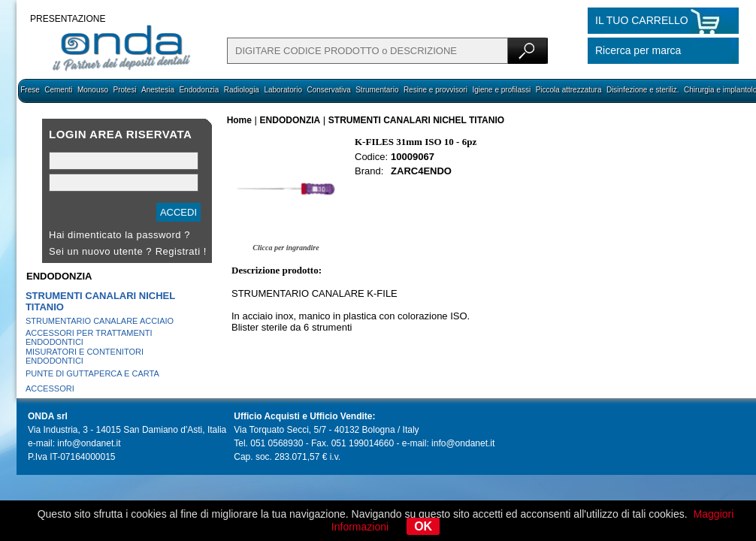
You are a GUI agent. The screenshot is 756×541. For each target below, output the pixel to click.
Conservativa (328, 90)
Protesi (124, 90)
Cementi (58, 90)
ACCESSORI (50, 388)
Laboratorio (283, 90)
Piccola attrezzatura (569, 90)
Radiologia (242, 90)
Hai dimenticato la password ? (119, 235)
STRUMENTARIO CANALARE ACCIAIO (100, 321)
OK (423, 526)
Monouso (93, 90)
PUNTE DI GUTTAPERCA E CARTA (92, 373)
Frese (30, 90)
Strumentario (377, 90)
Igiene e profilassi (501, 90)
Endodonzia (199, 90)
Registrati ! (181, 251)
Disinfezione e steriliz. (643, 90)
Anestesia (158, 90)
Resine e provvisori (435, 90)
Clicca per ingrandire (286, 248)
